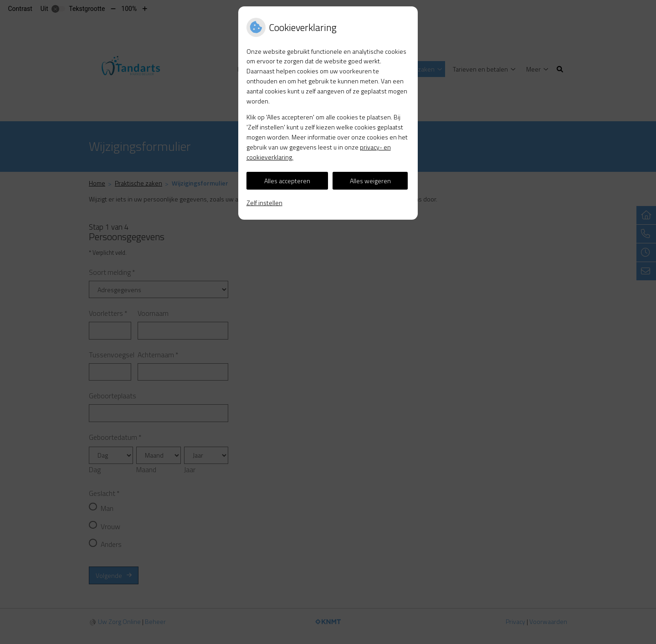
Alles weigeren (370, 181)
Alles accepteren (287, 181)
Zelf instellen (264, 203)
